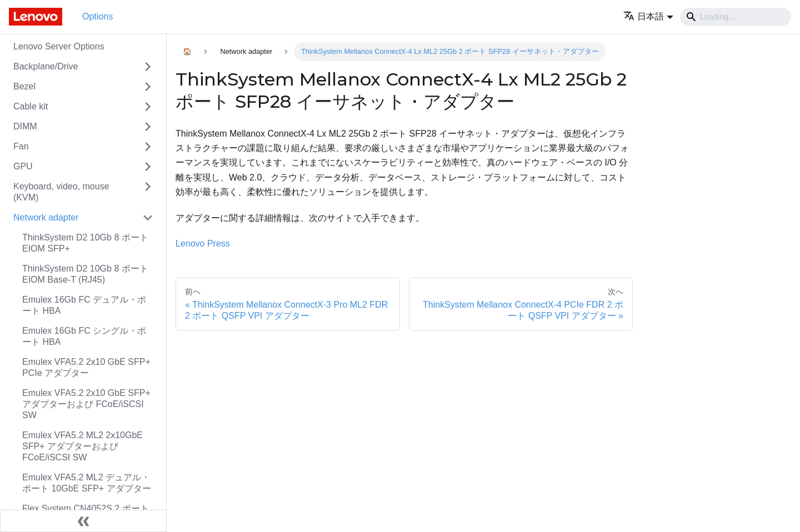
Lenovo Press (203, 244)
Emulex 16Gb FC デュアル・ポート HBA (84, 305)
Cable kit (31, 106)
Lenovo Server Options (59, 46)
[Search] (736, 17)
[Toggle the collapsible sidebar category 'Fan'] (148, 147)
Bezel (24, 86)
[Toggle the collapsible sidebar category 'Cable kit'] (148, 107)
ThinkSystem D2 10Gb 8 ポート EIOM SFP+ (85, 243)
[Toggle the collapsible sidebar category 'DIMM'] (148, 127)
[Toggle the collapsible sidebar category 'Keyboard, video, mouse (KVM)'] (148, 192)
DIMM (25, 126)
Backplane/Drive (46, 66)
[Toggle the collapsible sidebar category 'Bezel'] (148, 87)
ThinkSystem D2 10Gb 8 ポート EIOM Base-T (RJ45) (85, 274)
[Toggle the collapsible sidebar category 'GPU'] (148, 167)
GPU (23, 166)
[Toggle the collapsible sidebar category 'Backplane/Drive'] (148, 67)
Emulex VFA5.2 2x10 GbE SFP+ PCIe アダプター (86, 367)
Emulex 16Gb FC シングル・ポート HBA (84, 336)
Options (97, 16)
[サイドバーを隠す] (83, 521)
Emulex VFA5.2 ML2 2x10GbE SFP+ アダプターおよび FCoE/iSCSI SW (82, 446)
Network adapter (46, 217)
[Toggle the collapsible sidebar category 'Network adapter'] (148, 218)
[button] (648, 16)
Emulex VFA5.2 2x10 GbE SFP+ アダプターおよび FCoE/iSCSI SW (86, 404)
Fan (21, 146)
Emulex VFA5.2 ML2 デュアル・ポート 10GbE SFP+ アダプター (87, 483)
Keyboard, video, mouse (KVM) (61, 192)
